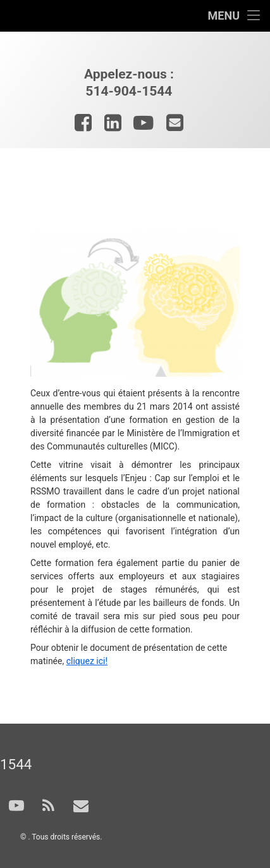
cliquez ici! (87, 661)
